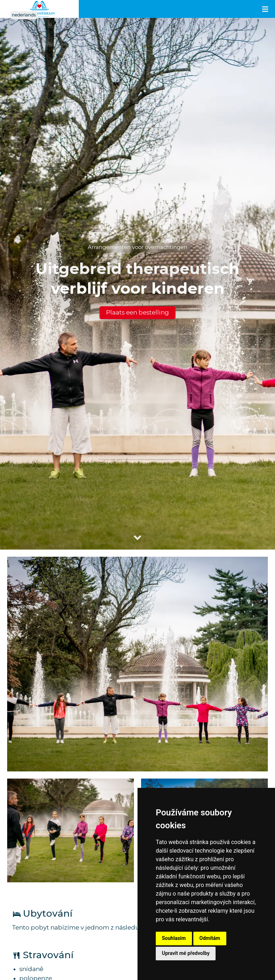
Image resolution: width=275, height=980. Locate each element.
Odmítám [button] (210, 938)
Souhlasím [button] (174, 938)
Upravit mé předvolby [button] (186, 953)
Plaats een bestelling (137, 313)
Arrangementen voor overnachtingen (137, 247)
